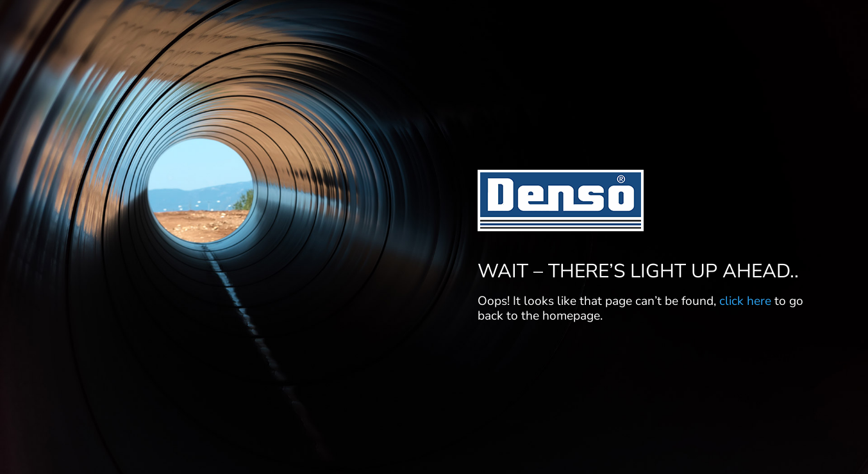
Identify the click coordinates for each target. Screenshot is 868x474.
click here (745, 301)
